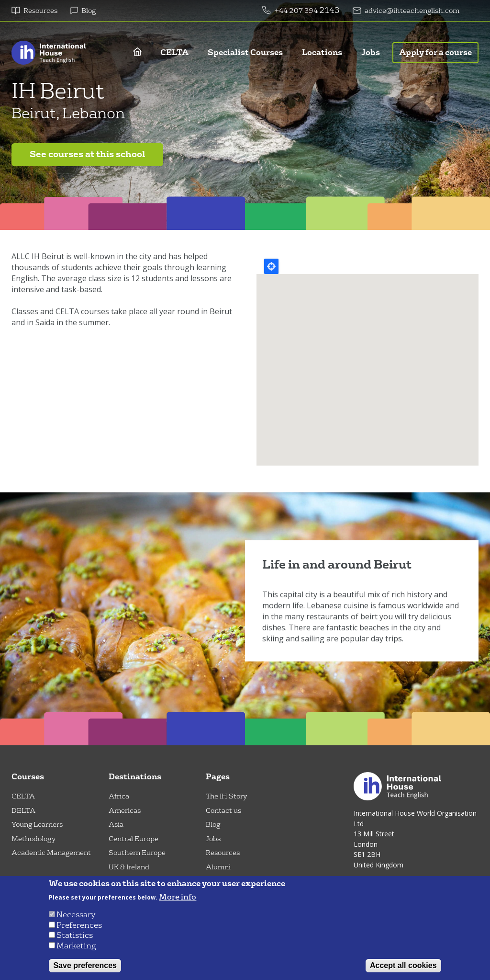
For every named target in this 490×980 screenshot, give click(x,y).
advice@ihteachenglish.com (412, 11)
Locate (271, 266)
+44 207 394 (297, 11)
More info (178, 897)
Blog (89, 11)
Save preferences (85, 965)
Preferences (79, 925)
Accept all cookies (403, 965)
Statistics (75, 935)
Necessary (76, 915)
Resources (40, 11)
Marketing (76, 946)
